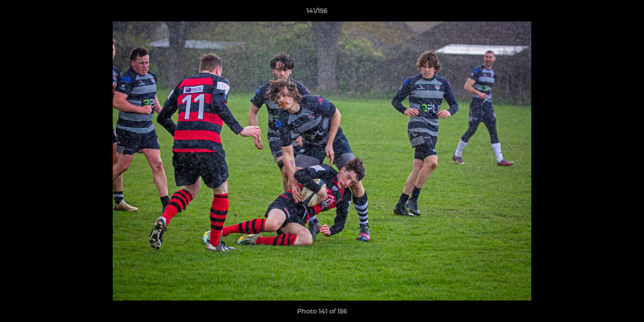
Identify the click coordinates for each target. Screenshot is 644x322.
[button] (606, 13)
